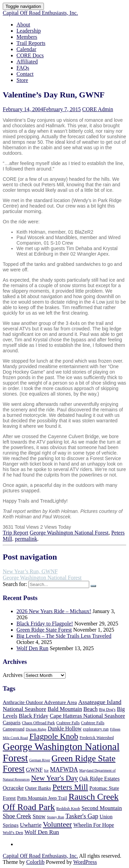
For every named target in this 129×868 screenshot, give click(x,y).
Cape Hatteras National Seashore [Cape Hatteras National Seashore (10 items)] (87, 716)
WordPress (85, 862)
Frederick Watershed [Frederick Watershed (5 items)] (97, 738)
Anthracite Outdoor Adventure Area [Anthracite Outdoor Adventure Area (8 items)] (40, 702)
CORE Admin (98, 109)
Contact (25, 74)
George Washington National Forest (69, 533)
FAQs (23, 68)
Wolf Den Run (32, 648)
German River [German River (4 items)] (40, 760)
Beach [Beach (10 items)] (91, 709)
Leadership (29, 31)
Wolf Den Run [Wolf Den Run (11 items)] (42, 832)
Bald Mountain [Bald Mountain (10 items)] (65, 709)
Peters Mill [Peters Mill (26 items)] (70, 787)
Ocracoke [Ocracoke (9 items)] (13, 788)
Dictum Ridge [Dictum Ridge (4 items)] (36, 729)
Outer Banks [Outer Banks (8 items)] (38, 788)
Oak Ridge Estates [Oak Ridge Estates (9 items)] (99, 779)
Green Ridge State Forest (44, 630)
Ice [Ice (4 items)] (46, 770)
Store (22, 80)
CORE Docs (30, 55)
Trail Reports (31, 43)
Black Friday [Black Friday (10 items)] (33, 716)
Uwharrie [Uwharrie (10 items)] (31, 825)
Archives (13, 675)
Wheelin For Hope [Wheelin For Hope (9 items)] (94, 825)
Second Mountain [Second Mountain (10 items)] (102, 808)
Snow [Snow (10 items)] (39, 816)
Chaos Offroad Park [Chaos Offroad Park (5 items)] (38, 723)
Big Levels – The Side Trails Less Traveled (64, 636)
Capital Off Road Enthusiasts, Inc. (40, 13)
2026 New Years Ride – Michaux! (54, 611)
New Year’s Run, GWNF (30, 571)
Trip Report (16, 533)
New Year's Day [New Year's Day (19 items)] (54, 778)
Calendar (26, 49)
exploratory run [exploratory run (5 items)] (96, 729)
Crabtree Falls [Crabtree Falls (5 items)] (68, 723)
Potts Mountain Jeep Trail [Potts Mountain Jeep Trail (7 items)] (42, 798)
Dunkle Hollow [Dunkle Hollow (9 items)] (65, 729)
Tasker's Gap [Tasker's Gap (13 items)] (82, 816)
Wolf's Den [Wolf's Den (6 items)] (13, 832)
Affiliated (27, 62)
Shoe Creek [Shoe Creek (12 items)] (17, 816)
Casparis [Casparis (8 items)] (12, 723)
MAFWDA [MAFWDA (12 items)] (64, 770)
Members (27, 37)
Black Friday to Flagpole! (45, 624)
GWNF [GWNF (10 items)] (34, 770)
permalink (26, 539)
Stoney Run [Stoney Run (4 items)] (56, 817)
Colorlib (35, 862)
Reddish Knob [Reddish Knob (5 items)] (68, 809)
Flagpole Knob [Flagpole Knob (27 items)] (54, 736)
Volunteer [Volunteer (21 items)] (57, 824)
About (23, 25)
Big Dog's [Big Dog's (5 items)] (107, 709)
